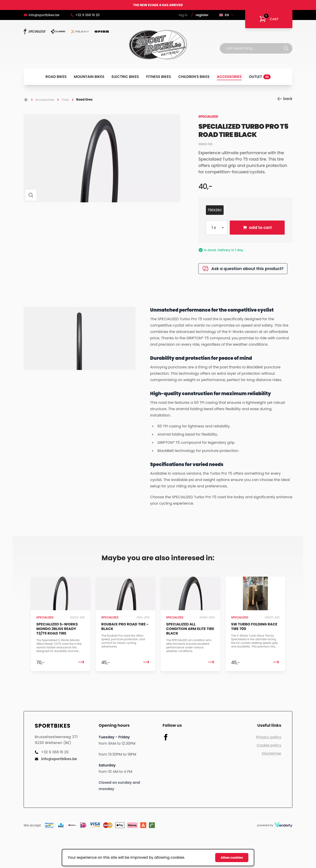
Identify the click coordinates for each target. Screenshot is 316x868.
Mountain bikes (89, 77)
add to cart (257, 227)
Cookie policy (269, 745)
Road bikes (56, 77)
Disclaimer (272, 753)
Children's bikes (194, 77)
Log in (183, 15)
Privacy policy (269, 737)
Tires (65, 100)
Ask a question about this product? (243, 269)
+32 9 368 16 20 (85, 15)
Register (202, 15)
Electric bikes (125, 77)
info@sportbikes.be (42, 15)
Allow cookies (232, 858)
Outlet (260, 77)
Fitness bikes (159, 77)
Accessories (229, 77)
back (285, 99)
